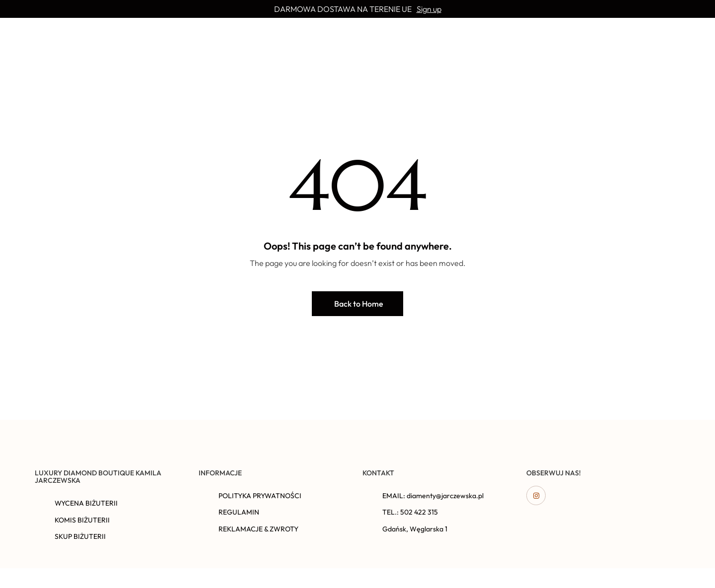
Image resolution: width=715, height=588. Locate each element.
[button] (357, 304)
